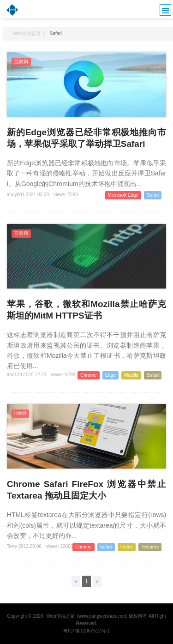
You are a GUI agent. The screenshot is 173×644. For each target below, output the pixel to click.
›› (97, 581)
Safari (153, 195)
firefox (127, 547)
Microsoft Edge (123, 195)
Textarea (150, 547)
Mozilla (131, 375)
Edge (110, 375)
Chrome (89, 375)
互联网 (21, 62)
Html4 (20, 413)
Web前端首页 (26, 33)
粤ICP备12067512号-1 (86, 631)
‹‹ (76, 581)
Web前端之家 (60, 616)
